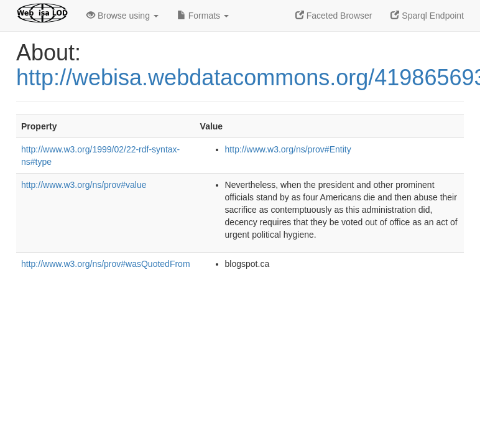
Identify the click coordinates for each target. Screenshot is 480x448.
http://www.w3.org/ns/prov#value (84, 185)
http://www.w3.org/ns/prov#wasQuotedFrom (106, 264)
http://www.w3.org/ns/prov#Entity (288, 149)
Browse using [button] (122, 16)
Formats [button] (203, 16)
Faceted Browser (334, 16)
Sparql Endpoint (427, 16)
